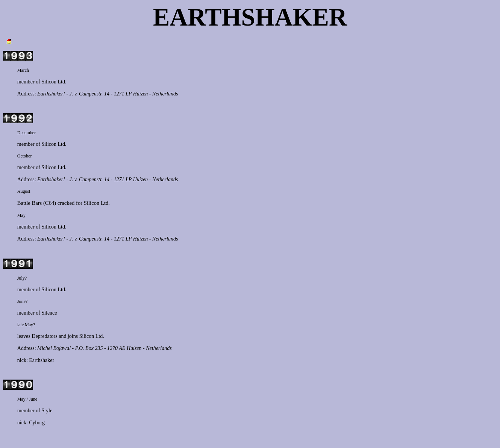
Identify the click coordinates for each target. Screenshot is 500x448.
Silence (49, 313)
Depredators (44, 336)
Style (47, 411)
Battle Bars (30, 203)
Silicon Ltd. (54, 82)
